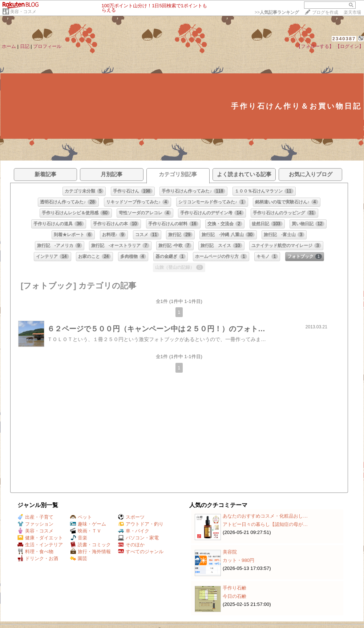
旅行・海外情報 (90, 552)
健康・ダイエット (40, 538)
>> (277, 12)
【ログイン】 (349, 46)
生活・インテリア (40, 545)
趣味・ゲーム (88, 524)
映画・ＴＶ (86, 531)
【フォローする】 (315, 46)
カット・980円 (238, 560)
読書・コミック (90, 545)
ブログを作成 (325, 12)
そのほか (131, 545)
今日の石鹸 (234, 596)
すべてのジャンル (141, 552)
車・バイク (134, 531)
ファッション (35, 524)
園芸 (79, 558)
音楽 (79, 538)
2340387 (344, 39)
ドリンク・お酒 (38, 558)
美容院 (230, 552)
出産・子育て (35, 517)
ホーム (9, 46)
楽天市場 (352, 12)
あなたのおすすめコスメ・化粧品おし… (265, 516)
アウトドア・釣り (141, 524)
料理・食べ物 (35, 552)
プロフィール (47, 46)
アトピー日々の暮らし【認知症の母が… (265, 524)
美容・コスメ (23, 12)
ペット (81, 517)
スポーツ (131, 517)
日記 (25, 46)
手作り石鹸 (234, 588)
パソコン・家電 (138, 538)
